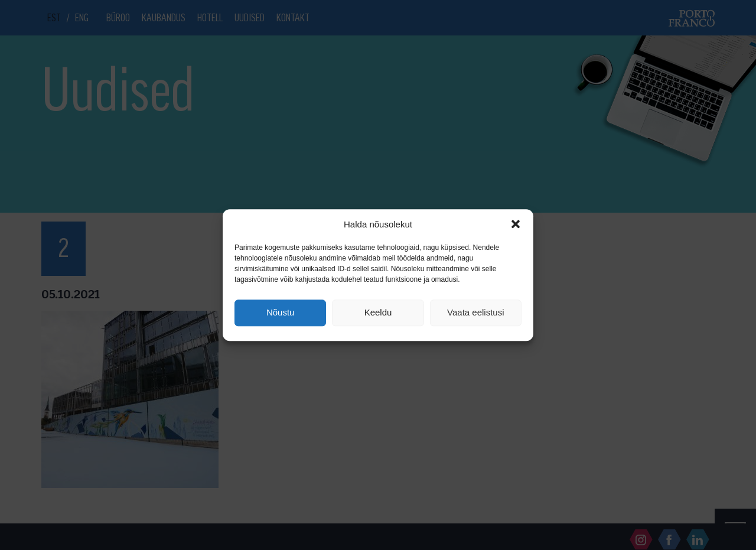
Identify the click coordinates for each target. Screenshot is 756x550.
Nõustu (281, 313)
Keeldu (378, 313)
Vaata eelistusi (475, 313)
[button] (516, 224)
